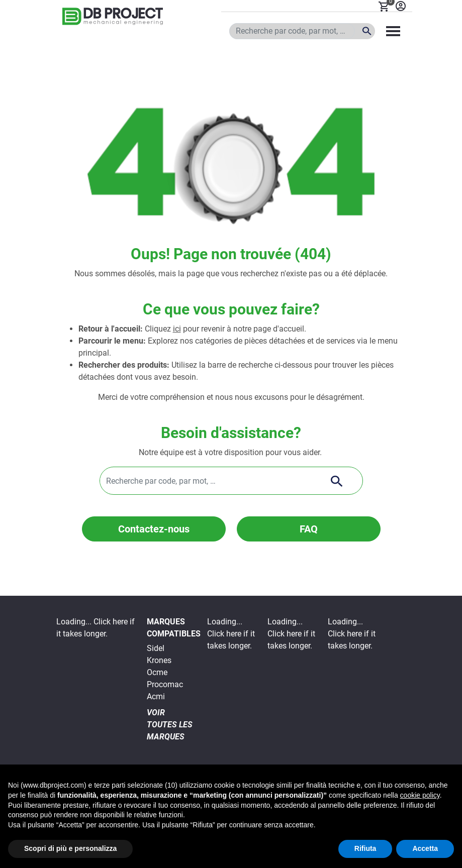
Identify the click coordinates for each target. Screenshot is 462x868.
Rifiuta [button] (365, 848)
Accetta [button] (425, 848)
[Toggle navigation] (393, 31)
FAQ (309, 529)
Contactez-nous (154, 529)
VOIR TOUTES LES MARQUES (170, 725)
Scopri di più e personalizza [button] (70, 848)
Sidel (156, 648)
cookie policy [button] (420, 795)
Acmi (156, 696)
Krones (159, 660)
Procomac (165, 684)
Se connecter (401, 6)
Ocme (157, 672)
